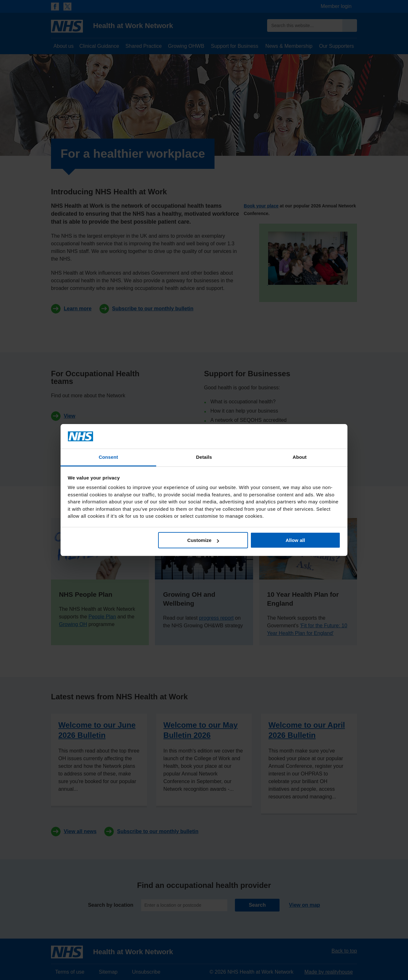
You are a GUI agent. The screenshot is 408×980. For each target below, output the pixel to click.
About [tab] (300, 457)
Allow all (295, 540)
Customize (203, 540)
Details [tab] (204, 457)
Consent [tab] (109, 457)
